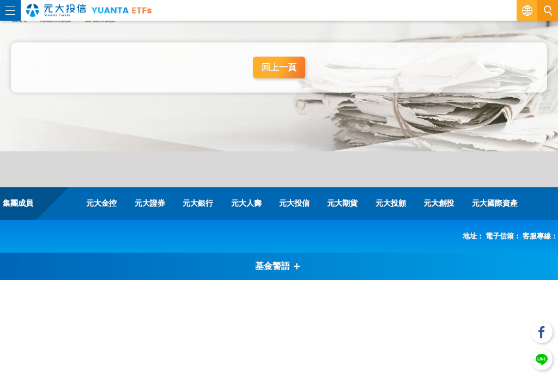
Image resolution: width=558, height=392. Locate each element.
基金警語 (278, 266)
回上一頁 (279, 67)
